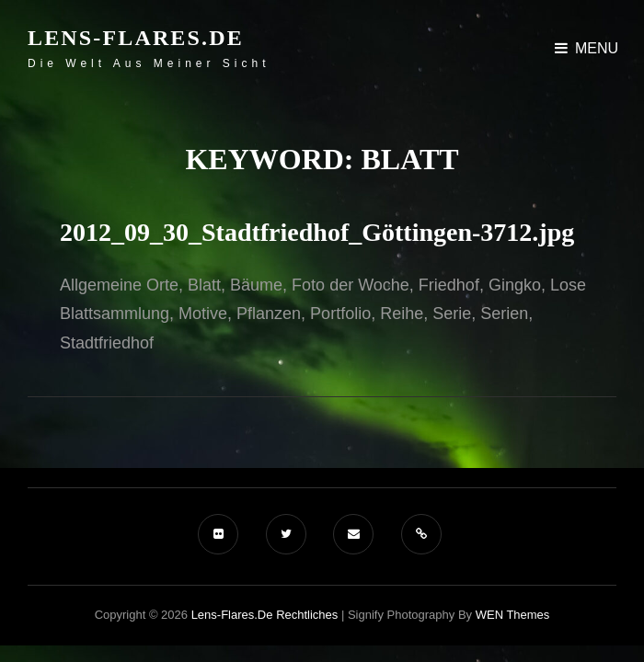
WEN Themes (513, 615)
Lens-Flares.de (136, 38)
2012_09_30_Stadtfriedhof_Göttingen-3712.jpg (317, 232)
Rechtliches (307, 615)
